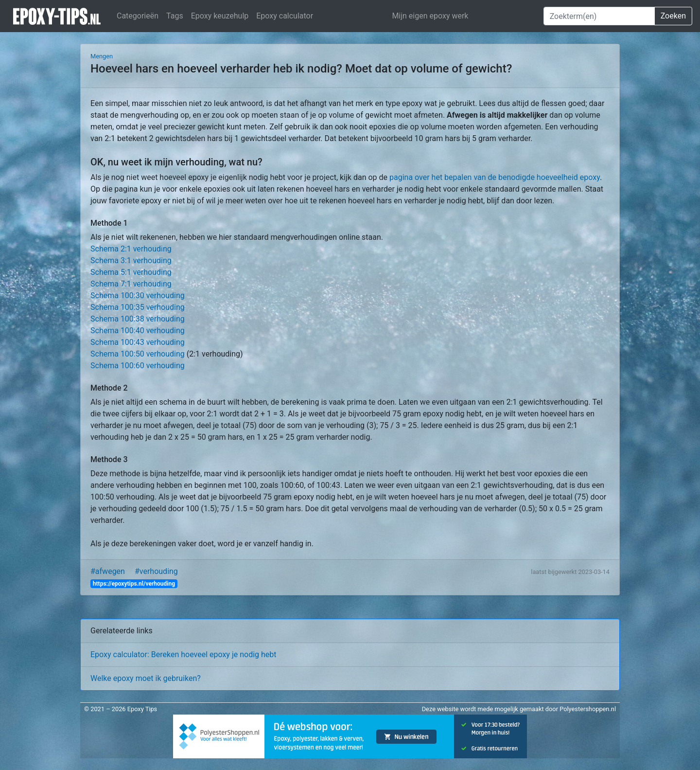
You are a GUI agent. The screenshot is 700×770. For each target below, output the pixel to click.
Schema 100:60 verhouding (138, 366)
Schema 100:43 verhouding (138, 342)
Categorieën (138, 16)
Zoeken (673, 16)
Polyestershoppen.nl (588, 709)
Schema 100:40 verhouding (138, 331)
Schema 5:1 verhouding (131, 272)
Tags (175, 16)
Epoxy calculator (285, 16)
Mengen (102, 56)
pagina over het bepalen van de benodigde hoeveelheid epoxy (495, 177)
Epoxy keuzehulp (220, 16)
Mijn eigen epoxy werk (430, 16)
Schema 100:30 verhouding (138, 295)
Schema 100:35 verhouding (138, 307)
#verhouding (156, 571)
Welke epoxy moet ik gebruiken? (146, 678)
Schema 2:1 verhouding (131, 249)
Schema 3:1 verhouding (131, 260)
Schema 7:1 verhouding (131, 284)
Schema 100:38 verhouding (138, 319)
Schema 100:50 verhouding (138, 354)
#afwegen (108, 571)
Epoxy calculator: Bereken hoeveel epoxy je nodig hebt (184, 654)
